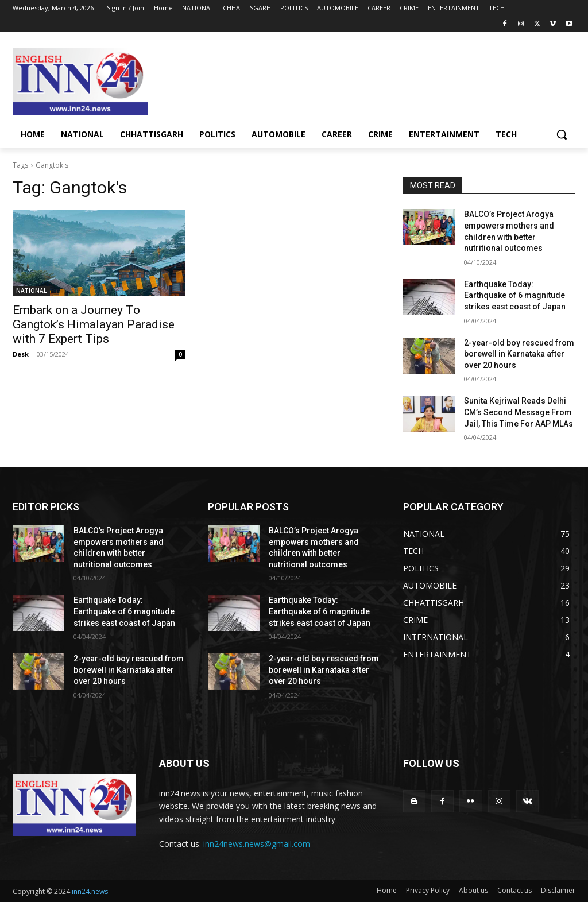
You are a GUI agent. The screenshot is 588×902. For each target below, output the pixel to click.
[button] (562, 134)
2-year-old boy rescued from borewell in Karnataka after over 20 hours (519, 354)
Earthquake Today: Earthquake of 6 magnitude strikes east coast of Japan (515, 295)
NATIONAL (31, 291)
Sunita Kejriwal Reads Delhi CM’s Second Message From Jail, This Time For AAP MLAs (519, 412)
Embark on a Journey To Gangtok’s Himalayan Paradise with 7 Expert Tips (94, 324)
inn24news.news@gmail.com (257, 844)
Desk (21, 354)
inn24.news (90, 891)
